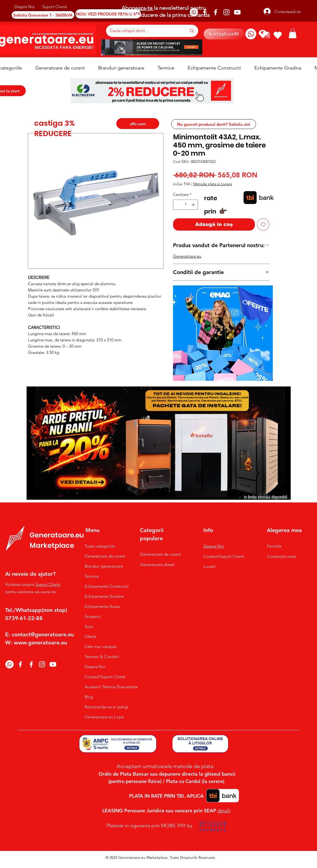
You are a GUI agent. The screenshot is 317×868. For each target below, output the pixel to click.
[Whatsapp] (194, 12)
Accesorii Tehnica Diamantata (108, 687)
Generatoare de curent (105, 556)
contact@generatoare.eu (43, 634)
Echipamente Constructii (107, 586)
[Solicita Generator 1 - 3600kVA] (43, 15)
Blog (89, 697)
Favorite (274, 546)
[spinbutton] (185, 205)
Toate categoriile (100, 546)
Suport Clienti (48, 584)
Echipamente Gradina (104, 596)
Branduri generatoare (104, 566)
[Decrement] (177, 205)
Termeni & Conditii (102, 657)
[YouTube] (237, 12)
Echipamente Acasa (102, 606)
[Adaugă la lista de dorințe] (263, 224)
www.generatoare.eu (40, 643)
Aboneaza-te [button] (138, 8)
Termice (92, 576)
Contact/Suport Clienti (105, 677)
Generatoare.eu (187, 256)
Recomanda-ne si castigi (106, 707)
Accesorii (93, 616)
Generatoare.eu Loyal (104, 717)
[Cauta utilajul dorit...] (144, 31)
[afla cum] (138, 124)
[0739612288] (224, 34)
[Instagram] (226, 12)
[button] (293, 33)
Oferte (90, 636)
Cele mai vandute (100, 647)
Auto (89, 626)
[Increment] (194, 205)
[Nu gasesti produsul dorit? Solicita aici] (214, 124)
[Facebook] (205, 12)
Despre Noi (95, 667)
